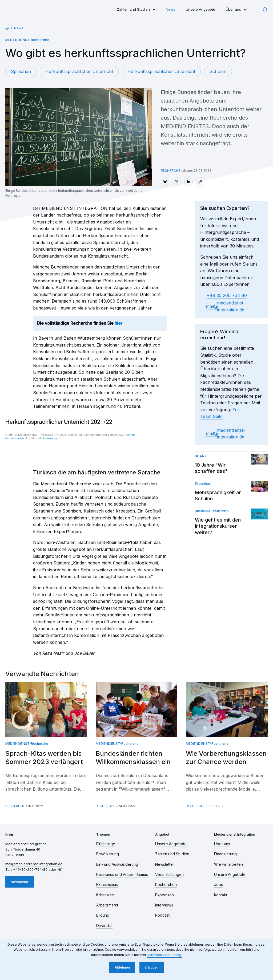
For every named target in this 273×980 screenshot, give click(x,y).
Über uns (233, 9)
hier (119, 323)
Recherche (170, 171)
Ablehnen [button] (122, 967)
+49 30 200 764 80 (227, 295)
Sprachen (21, 71)
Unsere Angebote (200, 9)
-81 (60, 869)
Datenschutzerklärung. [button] (164, 955)
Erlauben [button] (152, 967)
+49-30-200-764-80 (30, 869)
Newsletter (20, 882)
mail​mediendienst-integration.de (225, 306)
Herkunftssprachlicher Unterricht (79, 71)
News (170, 9)
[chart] (72, 438)
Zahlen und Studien (133, 9)
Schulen (218, 71)
